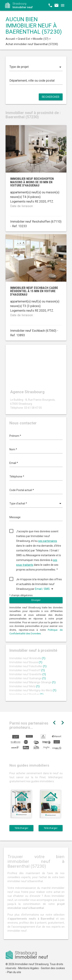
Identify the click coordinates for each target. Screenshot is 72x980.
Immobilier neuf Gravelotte (28, 674)
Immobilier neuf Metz (24, 686)
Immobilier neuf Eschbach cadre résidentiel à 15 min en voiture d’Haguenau (34, 291)
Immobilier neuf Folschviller (28, 666)
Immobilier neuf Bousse (26, 662)
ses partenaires (48, 541)
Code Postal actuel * (22, 490)
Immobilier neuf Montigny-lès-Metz (33, 690)
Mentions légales (29, 968)
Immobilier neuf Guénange (28, 678)
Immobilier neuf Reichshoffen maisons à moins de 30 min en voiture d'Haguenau (32, 182)
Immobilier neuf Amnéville (27, 658)
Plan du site (14, 972)
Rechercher (51, 97)
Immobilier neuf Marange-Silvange (32, 682)
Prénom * (15, 436)
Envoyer (36, 600)
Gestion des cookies (53, 968)
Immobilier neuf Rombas (26, 694)
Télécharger (22, 828)
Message (15, 517)
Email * (14, 463)
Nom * (13, 449)
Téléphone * (17, 477)
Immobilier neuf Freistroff (27, 670)
